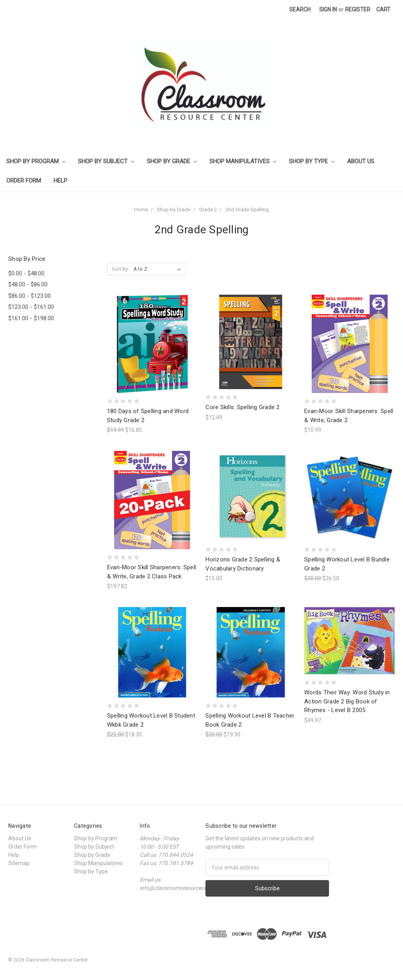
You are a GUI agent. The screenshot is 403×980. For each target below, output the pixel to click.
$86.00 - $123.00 (30, 296)
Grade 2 (208, 209)
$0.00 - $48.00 (26, 273)
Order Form (24, 181)
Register (358, 9)
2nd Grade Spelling (247, 209)
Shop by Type (312, 161)
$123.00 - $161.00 (31, 307)
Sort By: (120, 269)
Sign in (328, 9)
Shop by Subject (106, 161)
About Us (361, 161)
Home (141, 209)
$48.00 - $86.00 (28, 284)
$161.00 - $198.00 (31, 318)
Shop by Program (36, 161)
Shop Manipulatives (243, 161)
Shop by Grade (172, 161)
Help (60, 181)
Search (300, 9)
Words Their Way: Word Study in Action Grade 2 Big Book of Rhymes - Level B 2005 (347, 701)
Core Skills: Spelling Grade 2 (242, 407)
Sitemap (19, 863)
